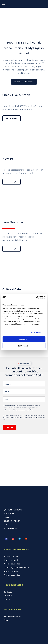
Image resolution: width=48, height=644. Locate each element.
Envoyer (9, 427)
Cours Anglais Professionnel (16, 568)
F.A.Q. (6, 517)
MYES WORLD (10, 528)
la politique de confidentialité (24, 410)
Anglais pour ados (12, 564)
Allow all (24, 340)
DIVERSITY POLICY (12, 521)
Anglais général (11, 560)
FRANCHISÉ (9, 514)
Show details (36, 332)
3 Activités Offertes (12, 616)
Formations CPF (11, 556)
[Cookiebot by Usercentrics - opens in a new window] (36, 297)
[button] (24, 82)
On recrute (9, 596)
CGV (6, 525)
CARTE (7, 599)
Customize (24, 346)
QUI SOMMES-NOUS (13, 510)
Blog (6, 620)
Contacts (8, 592)
